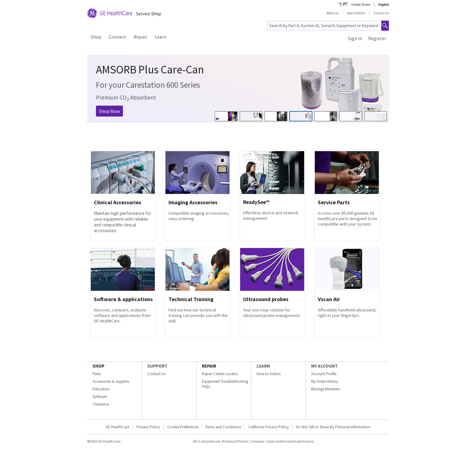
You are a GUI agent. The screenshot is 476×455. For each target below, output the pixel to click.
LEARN (263, 366)
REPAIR (209, 366)
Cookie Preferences (183, 427)
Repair (140, 37)
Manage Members (325, 389)
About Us (333, 13)
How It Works (356, 13)
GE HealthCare (117, 427)
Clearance (101, 404)
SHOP (99, 366)
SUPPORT (157, 366)
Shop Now (109, 111)
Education (101, 389)
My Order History (325, 381)
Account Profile (324, 374)
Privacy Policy (148, 427)
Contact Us (381, 13)
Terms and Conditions (223, 427)
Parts (97, 374)
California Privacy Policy (269, 427)
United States (361, 5)
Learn (160, 37)
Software (100, 397)
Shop (96, 37)
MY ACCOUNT (325, 366)
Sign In (355, 38)
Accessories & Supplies (111, 381)
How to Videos (269, 374)
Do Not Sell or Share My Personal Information (333, 427)
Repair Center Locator (220, 374)
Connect (117, 37)
